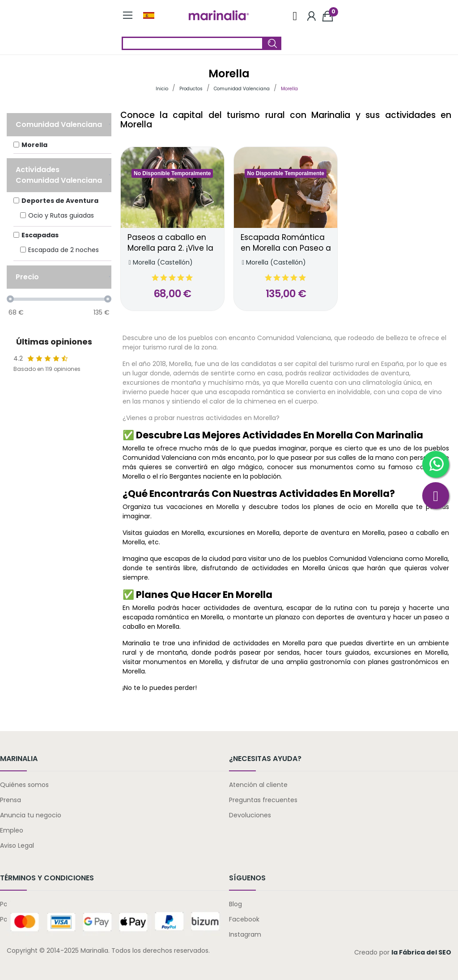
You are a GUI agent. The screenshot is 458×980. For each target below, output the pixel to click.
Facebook (244, 919)
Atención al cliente (258, 785)
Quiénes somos (24, 785)
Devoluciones (250, 815)
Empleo (12, 830)
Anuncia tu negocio (31, 815)
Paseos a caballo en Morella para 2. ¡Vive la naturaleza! (170, 243)
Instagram (245, 934)
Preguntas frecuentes (263, 800)
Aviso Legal (17, 845)
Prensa (11, 800)
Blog (235, 904)
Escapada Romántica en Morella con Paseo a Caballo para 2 (286, 243)
